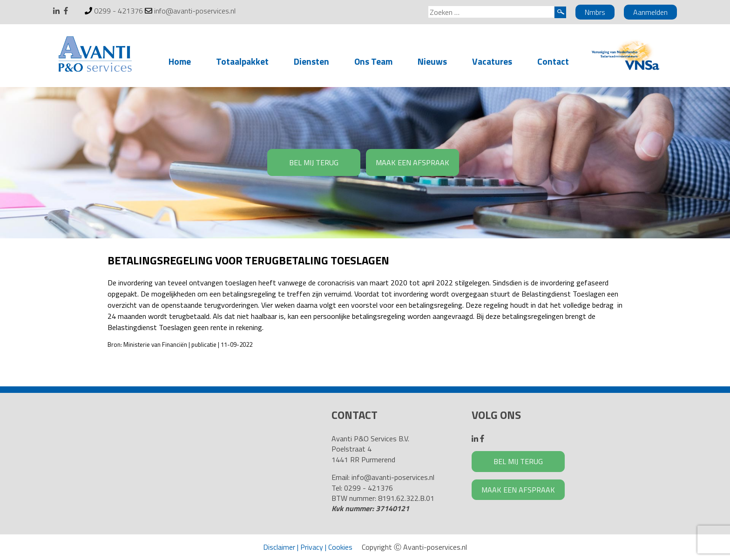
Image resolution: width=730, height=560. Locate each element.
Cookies (340, 547)
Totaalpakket (242, 61)
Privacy (312, 547)
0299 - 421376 (118, 11)
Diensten (311, 61)
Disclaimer (279, 547)
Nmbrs (595, 12)
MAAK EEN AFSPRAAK (412, 162)
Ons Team (373, 61)
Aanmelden (650, 12)
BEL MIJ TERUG (314, 162)
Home (180, 61)
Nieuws (432, 61)
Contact (553, 61)
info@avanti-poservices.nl (195, 11)
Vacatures (492, 61)
